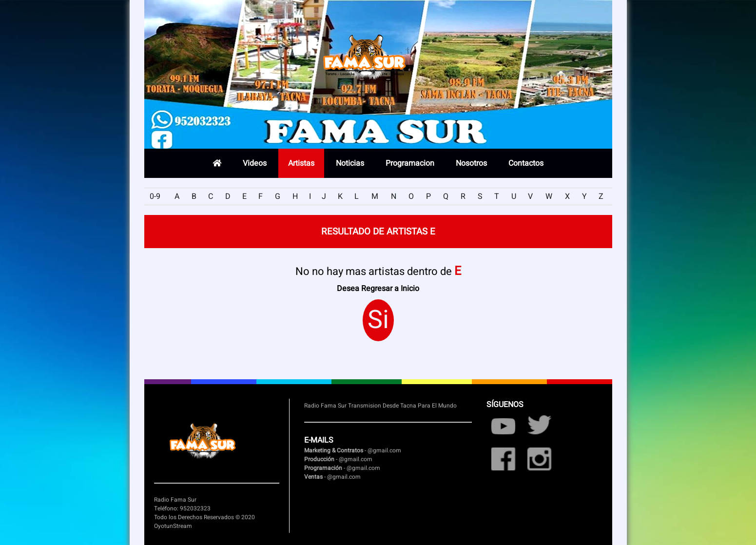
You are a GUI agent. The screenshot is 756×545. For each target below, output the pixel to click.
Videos (255, 163)
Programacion (410, 163)
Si (378, 320)
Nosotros (471, 163)
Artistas (301, 163)
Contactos (526, 163)
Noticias (350, 163)
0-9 (155, 196)
